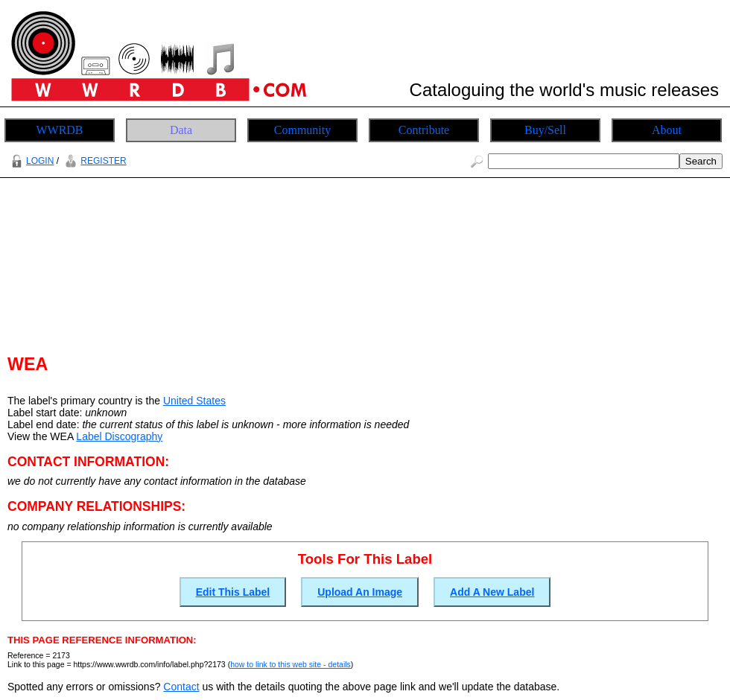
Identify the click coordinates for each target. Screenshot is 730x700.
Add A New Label (492, 592)
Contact (181, 687)
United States (194, 401)
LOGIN (31, 161)
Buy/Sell (545, 130)
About (667, 130)
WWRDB (59, 130)
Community (302, 130)
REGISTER (93, 161)
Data (181, 130)
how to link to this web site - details (291, 664)
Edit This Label (233, 592)
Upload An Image (360, 592)
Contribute (424, 130)
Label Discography (119, 436)
